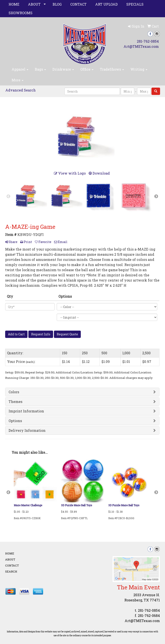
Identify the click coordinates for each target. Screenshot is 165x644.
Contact (78, 4)
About (34, 4)
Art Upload (106, 4)
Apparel (20, 69)
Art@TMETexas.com (141, 46)
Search (11, 571)
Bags (40, 69)
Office (87, 69)
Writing (139, 69)
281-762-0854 (148, 41)
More (18, 80)
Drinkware (63, 69)
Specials (135, 4)
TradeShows (112, 69)
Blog (57, 4)
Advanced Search (21, 90)
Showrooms (21, 13)
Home (14, 4)
